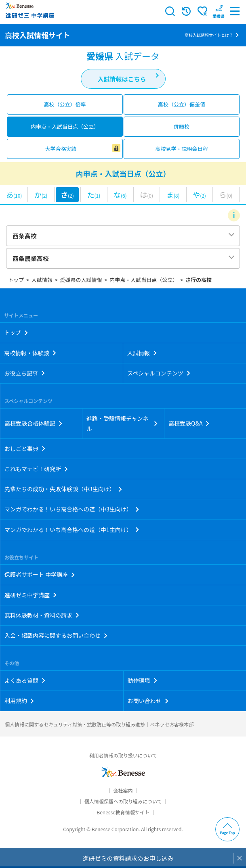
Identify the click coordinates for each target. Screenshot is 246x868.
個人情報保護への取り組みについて (123, 801)
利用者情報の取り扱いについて (123, 755)
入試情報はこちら (122, 79)
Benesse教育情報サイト (123, 812)
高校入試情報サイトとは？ (209, 35)
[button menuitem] (219, 11)
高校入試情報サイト (38, 35)
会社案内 (123, 790)
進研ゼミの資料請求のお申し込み (128, 858)
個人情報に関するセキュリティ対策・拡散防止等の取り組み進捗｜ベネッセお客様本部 (99, 724)
